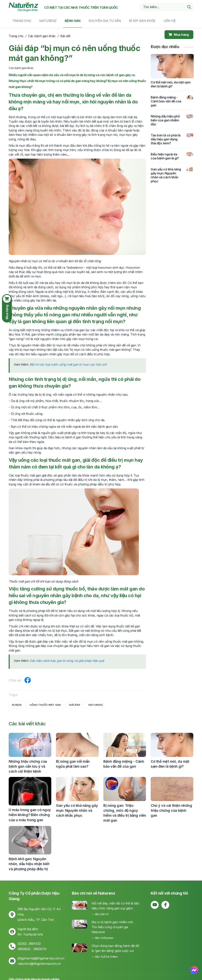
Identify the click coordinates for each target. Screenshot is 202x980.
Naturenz (48, 21)
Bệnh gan (73, 21)
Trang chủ (22, 21)
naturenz (96, 705)
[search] (189, 7)
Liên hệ (170, 21)
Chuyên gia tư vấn (105, 21)
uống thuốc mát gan (45, 705)
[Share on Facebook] (28, 681)
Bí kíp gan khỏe (142, 21)
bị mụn (17, 705)
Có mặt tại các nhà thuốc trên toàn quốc (81, 8)
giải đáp (75, 705)
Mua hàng (179, 35)
